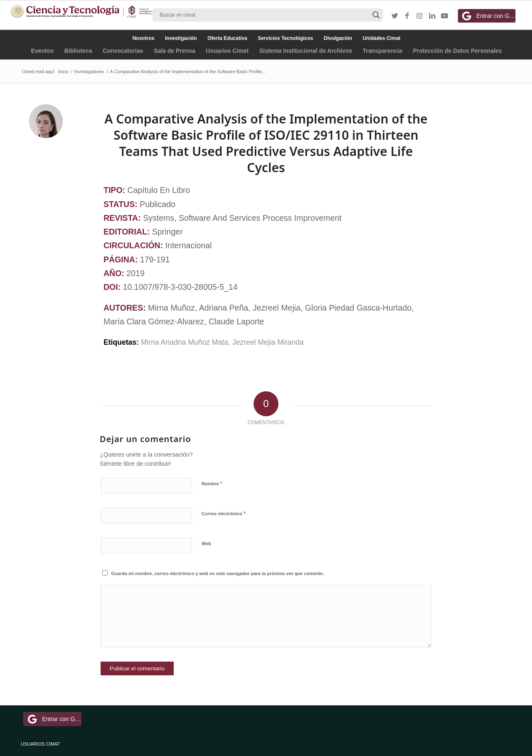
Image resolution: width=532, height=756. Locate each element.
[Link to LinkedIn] (432, 16)
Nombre (212, 483)
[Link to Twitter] (395, 16)
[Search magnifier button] (376, 15)
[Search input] (264, 15)
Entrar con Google (488, 16)
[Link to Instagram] (420, 16)
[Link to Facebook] (407, 16)
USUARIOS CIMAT (40, 744)
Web (206, 544)
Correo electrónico (224, 513)
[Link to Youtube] (445, 16)
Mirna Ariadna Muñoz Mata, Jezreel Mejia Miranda (222, 342)
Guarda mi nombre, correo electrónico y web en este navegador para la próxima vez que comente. (218, 573)
